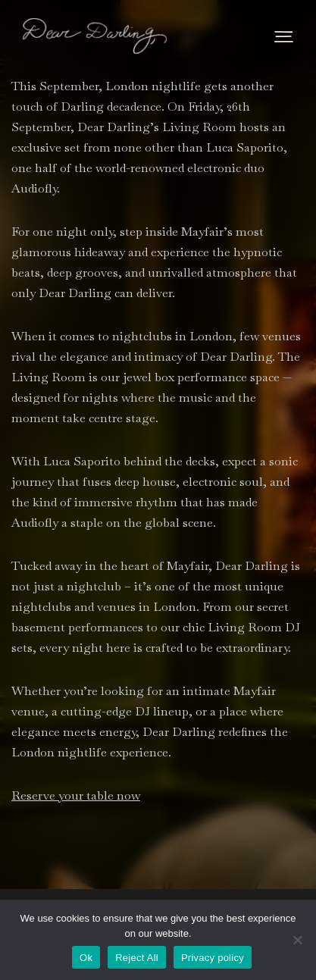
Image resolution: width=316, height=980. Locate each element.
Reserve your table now (76, 795)
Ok (86, 958)
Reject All (137, 958)
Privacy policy (213, 958)
